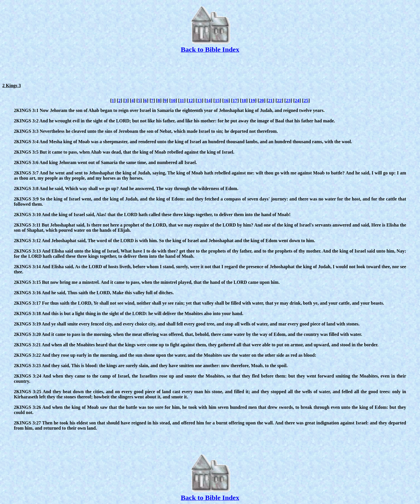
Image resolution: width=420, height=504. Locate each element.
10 (173, 101)
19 (253, 101)
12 (190, 101)
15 (217, 101)
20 (262, 101)
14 (208, 101)
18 (244, 101)
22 (279, 101)
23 (288, 101)
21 (270, 101)
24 (297, 101)
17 (235, 101)
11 (182, 101)
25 (306, 101)
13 (199, 101)
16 (226, 101)
